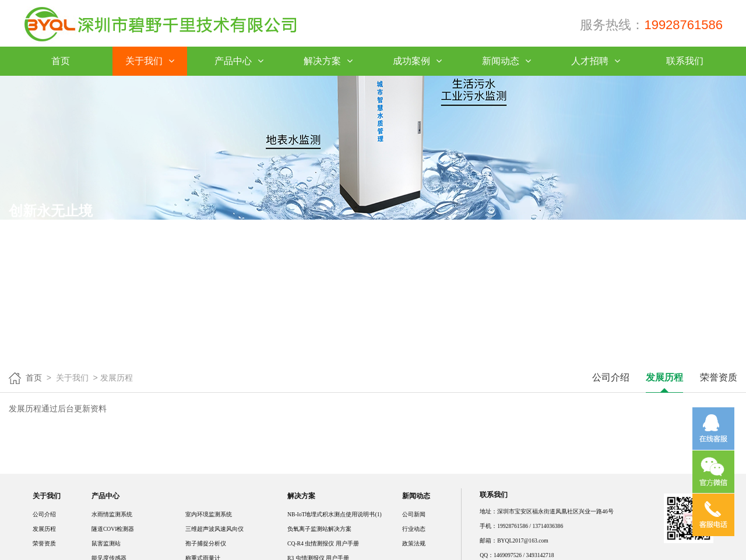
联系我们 (685, 61)
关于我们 (149, 61)
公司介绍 (611, 377)
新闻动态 (506, 61)
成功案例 (417, 61)
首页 (61, 61)
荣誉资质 (719, 377)
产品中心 (239, 61)
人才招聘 (595, 61)
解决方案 (328, 61)
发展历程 (664, 377)
